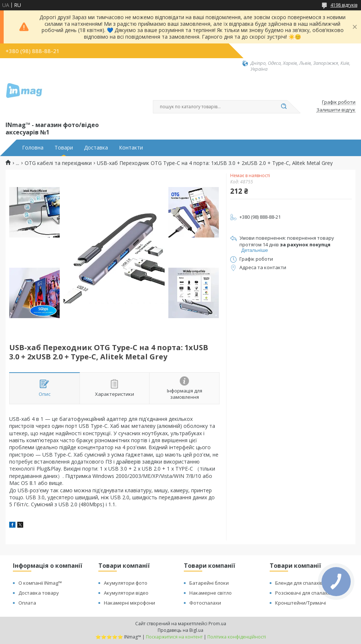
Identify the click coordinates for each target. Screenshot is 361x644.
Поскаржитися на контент (174, 637)
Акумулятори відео (126, 593)
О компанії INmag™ (40, 583)
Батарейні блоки (209, 583)
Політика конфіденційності (237, 637)
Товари (64, 148)
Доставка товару (39, 593)
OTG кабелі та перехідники (58, 163)
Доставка (96, 148)
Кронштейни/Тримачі (301, 603)
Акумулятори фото (126, 583)
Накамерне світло (211, 593)
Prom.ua (217, 624)
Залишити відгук (336, 110)
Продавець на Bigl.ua (180, 630)
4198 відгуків (344, 5)
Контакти (131, 148)
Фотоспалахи (205, 603)
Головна (33, 148)
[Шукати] (284, 107)
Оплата (27, 603)
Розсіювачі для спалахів (303, 593)
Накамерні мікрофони (129, 603)
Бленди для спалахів (299, 583)
